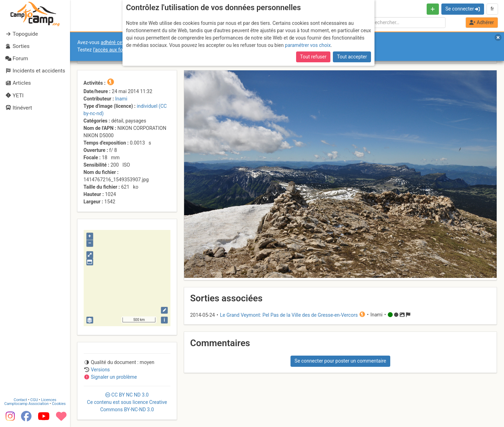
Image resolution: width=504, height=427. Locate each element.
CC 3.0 (127, 402)
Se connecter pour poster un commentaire (341, 361)
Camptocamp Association (26, 404)
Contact (20, 400)
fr (492, 9)
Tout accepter (352, 57)
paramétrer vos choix (308, 45)
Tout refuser (313, 57)
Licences (49, 400)
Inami (121, 99)
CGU (34, 400)
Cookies (59, 404)
